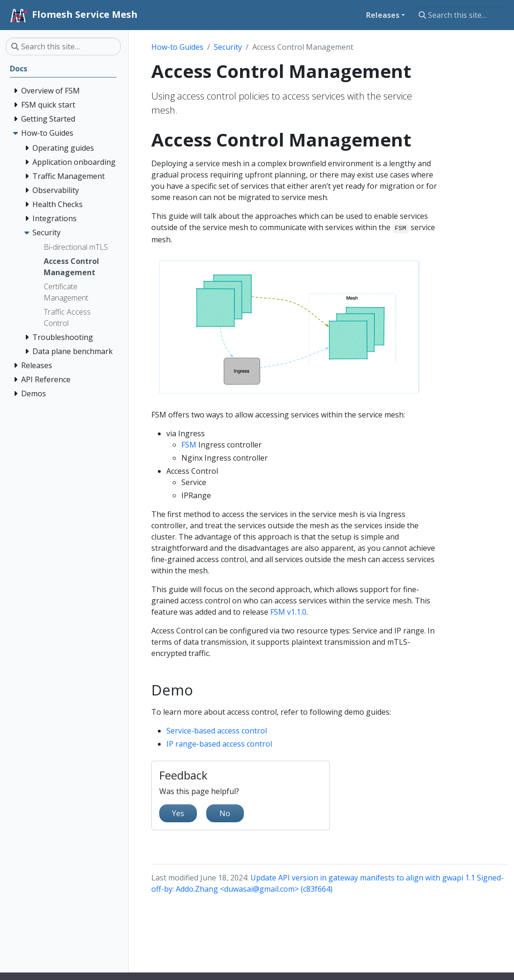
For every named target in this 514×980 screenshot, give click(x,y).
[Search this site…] (461, 15)
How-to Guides (177, 47)
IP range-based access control (219, 744)
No (225, 813)
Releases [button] (383, 15)
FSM (189, 445)
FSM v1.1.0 (288, 612)
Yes (178, 813)
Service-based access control (217, 731)
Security (228, 47)
